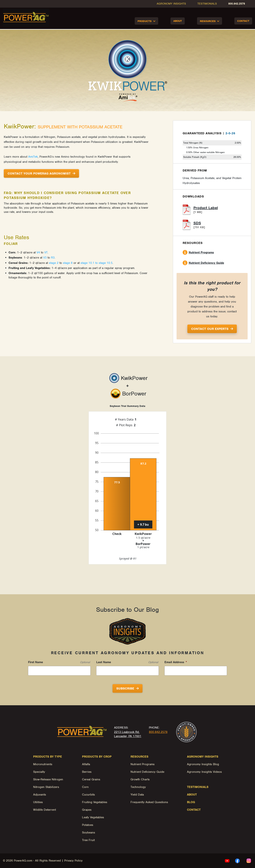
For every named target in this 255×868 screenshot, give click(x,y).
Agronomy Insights (171, 4)
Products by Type (48, 757)
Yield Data (137, 795)
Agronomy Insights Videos (204, 772)
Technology (138, 787)
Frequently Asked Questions (149, 802)
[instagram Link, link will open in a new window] (249, 861)
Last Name (104, 662)
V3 (45, 258)
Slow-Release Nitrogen (48, 779)
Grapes (87, 810)
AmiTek (33, 157)
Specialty (39, 772)
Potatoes (88, 825)
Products (145, 21)
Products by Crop (97, 757)
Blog (191, 802)
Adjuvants (40, 795)
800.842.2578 (237, 4)
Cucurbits (88, 795)
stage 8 (68, 263)
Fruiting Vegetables (95, 802)
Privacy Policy (73, 861)
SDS (197, 223)
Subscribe (125, 688)
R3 (53, 258)
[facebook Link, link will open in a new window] (237, 861)
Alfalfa (86, 764)
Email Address (176, 662)
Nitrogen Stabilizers (46, 787)
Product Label (206, 208)
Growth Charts (140, 779)
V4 (38, 252)
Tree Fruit (88, 840)
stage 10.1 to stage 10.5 (97, 263)
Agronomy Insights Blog (203, 764)
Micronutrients (43, 764)
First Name (36, 662)
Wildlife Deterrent (45, 810)
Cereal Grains (91, 779)
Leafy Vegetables (93, 817)
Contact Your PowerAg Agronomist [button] (39, 173)
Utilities (38, 802)
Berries (87, 772)
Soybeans (89, 833)
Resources (208, 21)
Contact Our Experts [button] (210, 329)
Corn (85, 787)
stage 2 (54, 263)
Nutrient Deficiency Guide (206, 263)
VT (46, 252)
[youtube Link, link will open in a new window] (227, 861)
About (178, 21)
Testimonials (207, 4)
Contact (243, 21)
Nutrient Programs (201, 252)
